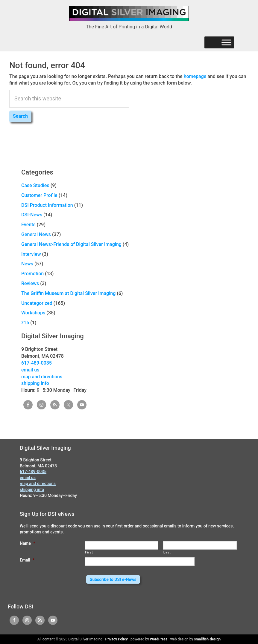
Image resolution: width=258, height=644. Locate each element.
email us (30, 370)
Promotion (32, 274)
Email (27, 560)
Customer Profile (39, 195)
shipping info (35, 383)
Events (28, 225)
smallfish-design (207, 639)
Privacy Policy (117, 639)
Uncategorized (37, 303)
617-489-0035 (37, 363)
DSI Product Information (47, 205)
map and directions (42, 377)
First (89, 552)
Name (27, 543)
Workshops (33, 313)
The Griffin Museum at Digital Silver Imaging (68, 293)
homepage (195, 76)
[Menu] (226, 43)
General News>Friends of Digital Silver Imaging (71, 244)
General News (36, 234)
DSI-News (32, 215)
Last (167, 552)
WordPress (159, 639)
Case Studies (35, 185)
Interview (31, 254)
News (27, 264)
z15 (25, 323)
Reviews (30, 283)
